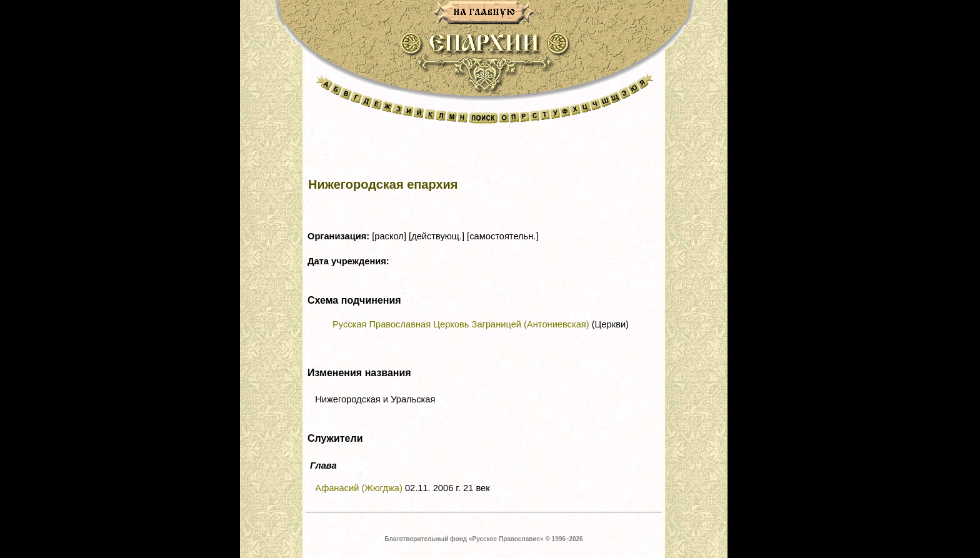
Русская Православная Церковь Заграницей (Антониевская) (461, 324)
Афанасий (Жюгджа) (359, 488)
